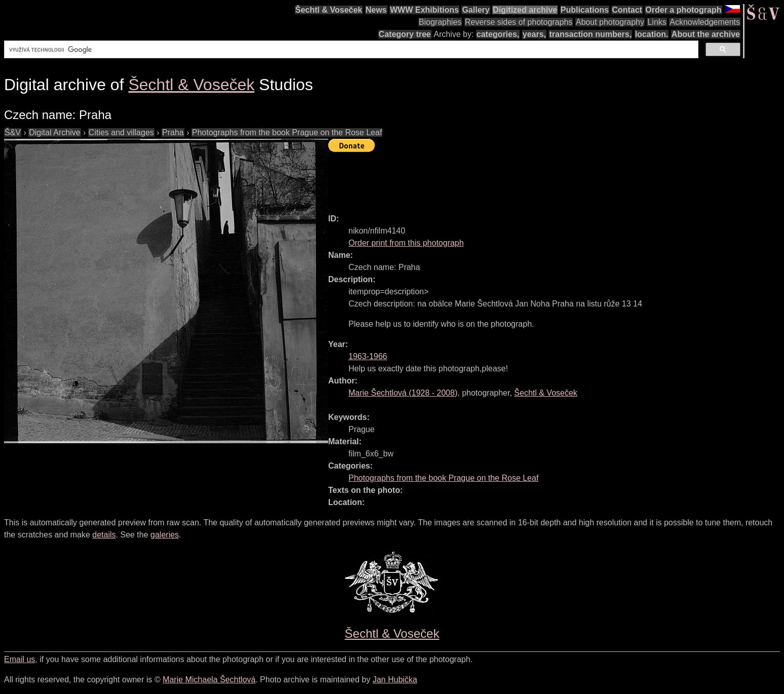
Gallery (476, 10)
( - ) (403, 393)
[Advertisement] (513, 178)
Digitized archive (525, 10)
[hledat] (350, 50)
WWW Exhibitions (424, 10)
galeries (165, 535)
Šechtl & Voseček (329, 10)
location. (652, 34)
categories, (498, 34)
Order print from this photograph (406, 243)
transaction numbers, (590, 34)
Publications (585, 10)
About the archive (706, 34)
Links (657, 22)
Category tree (405, 34)
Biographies (440, 22)
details (104, 535)
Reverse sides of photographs (519, 22)
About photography (610, 22)
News (376, 10)
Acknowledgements (705, 22)
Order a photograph (683, 10)
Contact (627, 10)
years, (534, 34)
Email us (19, 659)
